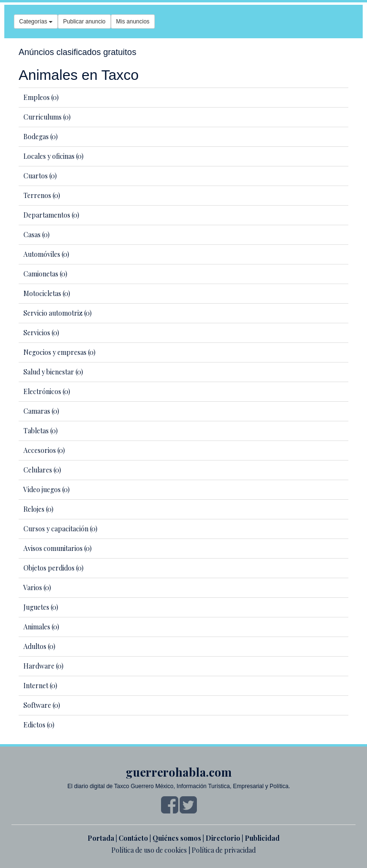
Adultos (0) (39, 646)
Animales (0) (41, 627)
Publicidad (262, 838)
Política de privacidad (224, 850)
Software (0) (42, 705)
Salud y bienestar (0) (53, 372)
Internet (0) (40, 686)
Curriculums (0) (47, 117)
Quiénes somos (177, 838)
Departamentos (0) (51, 215)
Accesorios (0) (44, 450)
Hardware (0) (43, 666)
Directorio (223, 838)
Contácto (133, 838)
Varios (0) (37, 588)
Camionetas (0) (45, 274)
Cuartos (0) (40, 176)
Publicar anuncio (84, 22)
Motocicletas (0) (47, 293)
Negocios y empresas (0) (59, 352)
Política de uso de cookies (149, 850)
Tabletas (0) (41, 431)
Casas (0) (37, 235)
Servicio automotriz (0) (58, 313)
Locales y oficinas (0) (54, 156)
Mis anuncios (133, 22)
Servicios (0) (41, 333)
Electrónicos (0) (47, 391)
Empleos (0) (41, 97)
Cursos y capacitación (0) (60, 529)
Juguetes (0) (41, 607)
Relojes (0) (38, 509)
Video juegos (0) (47, 489)
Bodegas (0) (41, 137)
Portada (101, 838)
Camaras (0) (41, 411)
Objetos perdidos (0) (54, 568)
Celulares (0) (42, 470)
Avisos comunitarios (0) (58, 548)
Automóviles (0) (46, 254)
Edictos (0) (39, 725)
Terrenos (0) (42, 195)
